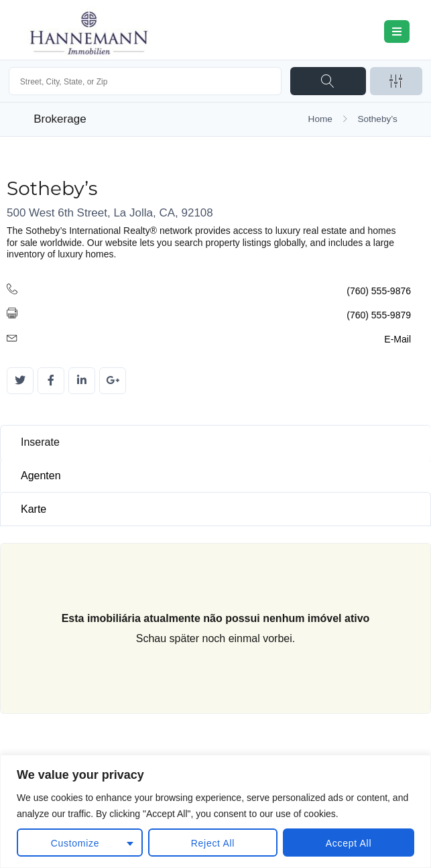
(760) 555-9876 (379, 291)
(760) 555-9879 (379, 315)
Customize (75, 843)
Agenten (41, 476)
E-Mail (397, 339)
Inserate (40, 442)
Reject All (213, 843)
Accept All (349, 843)
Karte (34, 509)
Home (320, 119)
